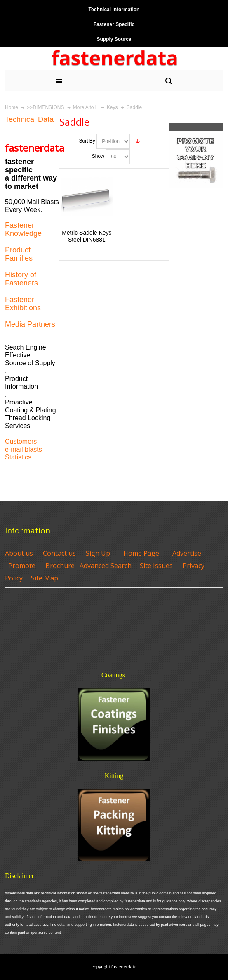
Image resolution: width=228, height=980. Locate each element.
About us (19, 553)
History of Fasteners (21, 279)
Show (98, 156)
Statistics (18, 457)
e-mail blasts (24, 449)
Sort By (87, 141)
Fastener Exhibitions (23, 304)
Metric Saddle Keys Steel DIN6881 (87, 236)
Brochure (60, 566)
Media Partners (30, 324)
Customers (21, 441)
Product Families (19, 254)
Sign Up (98, 553)
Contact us (59, 553)
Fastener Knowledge (23, 229)
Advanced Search (106, 566)
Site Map (45, 578)
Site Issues (156, 566)
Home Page (141, 553)
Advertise (187, 553)
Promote (22, 566)
